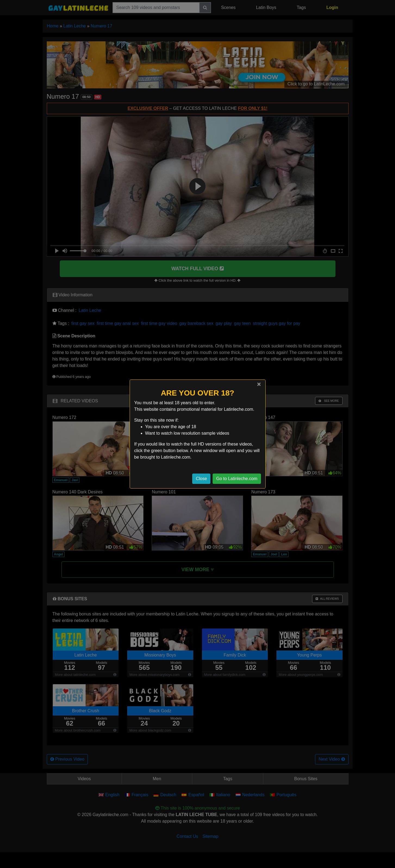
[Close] (259, 384)
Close (201, 479)
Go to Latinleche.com (237, 479)
